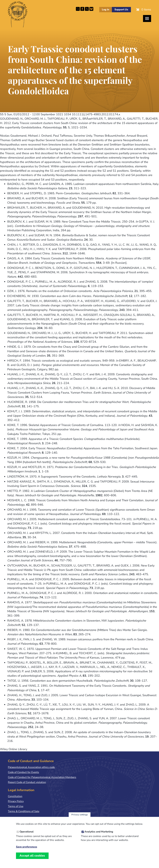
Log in (105, 10)
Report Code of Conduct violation (27, 782)
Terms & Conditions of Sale (24, 811)
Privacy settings (80, 815)
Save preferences (27, 847)
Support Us (121, 10)
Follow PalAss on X (87, 9)
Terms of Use (16, 806)
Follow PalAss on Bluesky (91, 9)
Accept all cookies (32, 856)
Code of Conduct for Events (23, 772)
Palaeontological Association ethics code (31, 767)
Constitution (15, 796)
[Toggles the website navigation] (147, 18)
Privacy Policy (16, 801)
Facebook (82, 9)
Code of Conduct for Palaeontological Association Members (42, 777)
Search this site (78, 9)
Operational (27, 832)
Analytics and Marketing (99, 832)
